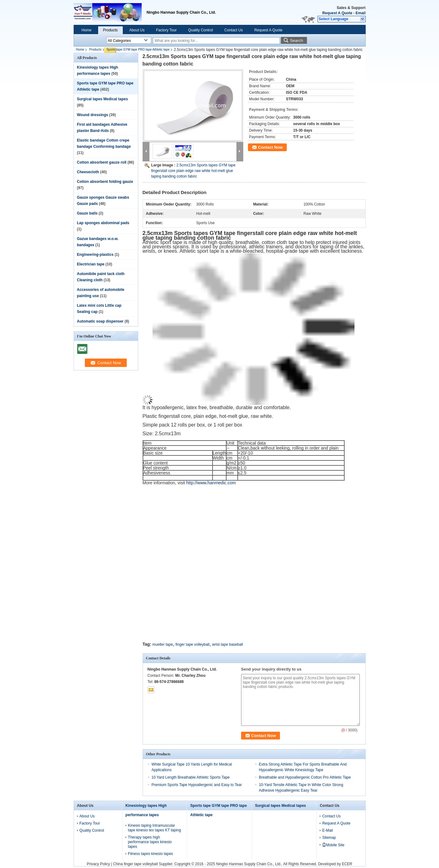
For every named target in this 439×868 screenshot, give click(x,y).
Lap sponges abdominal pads (103, 223)
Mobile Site (333, 845)
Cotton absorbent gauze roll (102, 162)
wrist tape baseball (228, 644)
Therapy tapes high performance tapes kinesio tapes (150, 842)
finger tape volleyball (192, 644)
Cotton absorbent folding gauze (105, 182)
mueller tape (162, 644)
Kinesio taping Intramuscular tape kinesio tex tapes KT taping (155, 828)
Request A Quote (337, 13)
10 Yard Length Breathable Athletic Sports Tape (191, 777)
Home (87, 30)
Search (296, 41)
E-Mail (327, 830)
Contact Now (270, 147)
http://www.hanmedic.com (211, 483)
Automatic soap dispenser (100, 321)
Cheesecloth (88, 172)
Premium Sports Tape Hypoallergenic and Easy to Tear (197, 785)
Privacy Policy (98, 864)
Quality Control (201, 30)
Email (360, 13)
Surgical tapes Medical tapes (103, 99)
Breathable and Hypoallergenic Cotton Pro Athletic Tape (305, 777)
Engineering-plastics (95, 255)
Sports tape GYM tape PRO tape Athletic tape (138, 50)
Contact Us (233, 30)
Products (110, 30)
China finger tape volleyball (135, 864)
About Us (137, 30)
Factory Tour (166, 30)
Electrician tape (91, 264)
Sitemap (329, 838)
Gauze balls (87, 213)
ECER (347, 864)
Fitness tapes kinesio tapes (151, 854)
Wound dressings (93, 115)
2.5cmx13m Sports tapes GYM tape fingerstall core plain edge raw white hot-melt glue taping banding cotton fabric (193, 171)
